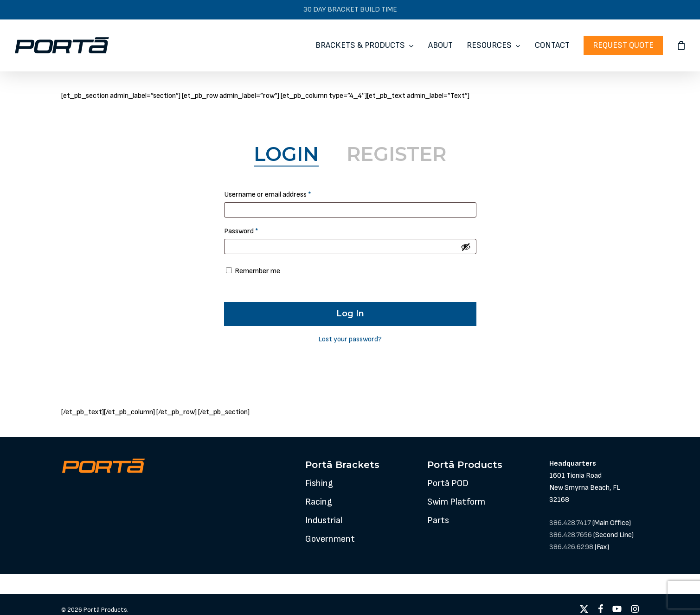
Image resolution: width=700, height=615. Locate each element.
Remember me (257, 271)
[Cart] (681, 45)
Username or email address (281, 193)
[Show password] (466, 247)
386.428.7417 (570, 523)
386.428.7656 (571, 535)
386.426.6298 (571, 547)
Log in (350, 314)
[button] (319, 483)
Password (255, 230)
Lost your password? (350, 339)
